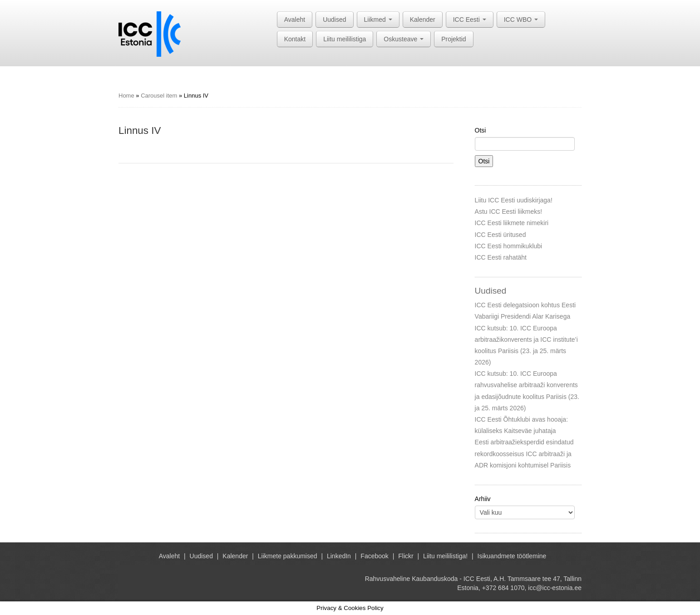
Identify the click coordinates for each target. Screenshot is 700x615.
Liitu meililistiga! (445, 556)
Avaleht (295, 20)
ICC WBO (521, 20)
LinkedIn (339, 556)
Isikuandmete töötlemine (512, 556)
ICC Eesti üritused (500, 235)
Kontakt (295, 39)
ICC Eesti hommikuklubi (509, 246)
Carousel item (159, 96)
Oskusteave (404, 39)
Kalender (423, 20)
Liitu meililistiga (345, 39)
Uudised (334, 20)
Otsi (481, 130)
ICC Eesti (470, 20)
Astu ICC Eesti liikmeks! (509, 212)
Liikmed (378, 20)
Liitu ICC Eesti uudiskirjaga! (514, 200)
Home (126, 96)
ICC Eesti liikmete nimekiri (512, 223)
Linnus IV (140, 130)
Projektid (454, 39)
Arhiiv (483, 499)
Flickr (406, 556)
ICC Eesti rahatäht (501, 257)
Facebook (374, 556)
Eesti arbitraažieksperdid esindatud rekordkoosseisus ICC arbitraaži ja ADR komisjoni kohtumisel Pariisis (524, 453)
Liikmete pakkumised (288, 556)
